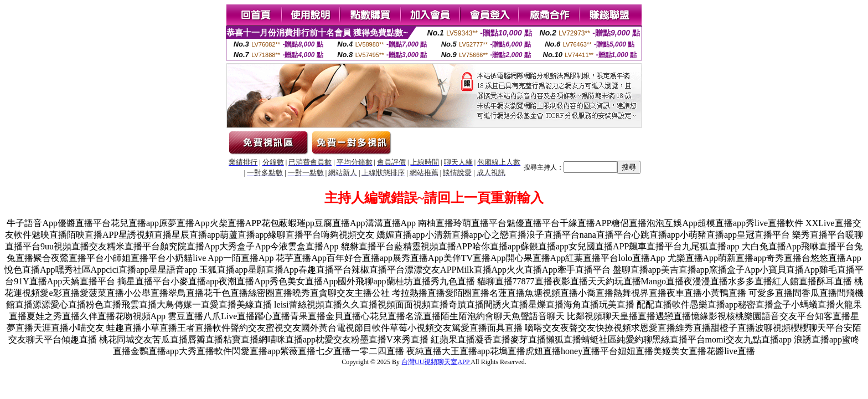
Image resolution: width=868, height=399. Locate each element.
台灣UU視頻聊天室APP (436, 362)
